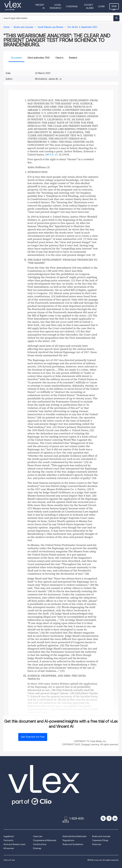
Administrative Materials (74, 836)
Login (101, 6)
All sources (9, 848)
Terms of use (9, 860)
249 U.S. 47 (51, 154)
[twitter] (103, 818)
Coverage (72, 6)
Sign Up (114, 7)
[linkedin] (115, 818)
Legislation (9, 836)
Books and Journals (101, 836)
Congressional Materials (45, 840)
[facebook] (109, 818)
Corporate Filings (100, 840)
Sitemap (37, 848)
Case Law (38, 836)
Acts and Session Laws (14, 844)
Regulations (68, 840)
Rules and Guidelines (73, 844)
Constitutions (40, 844)
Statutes (97, 844)
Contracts (8, 840)
